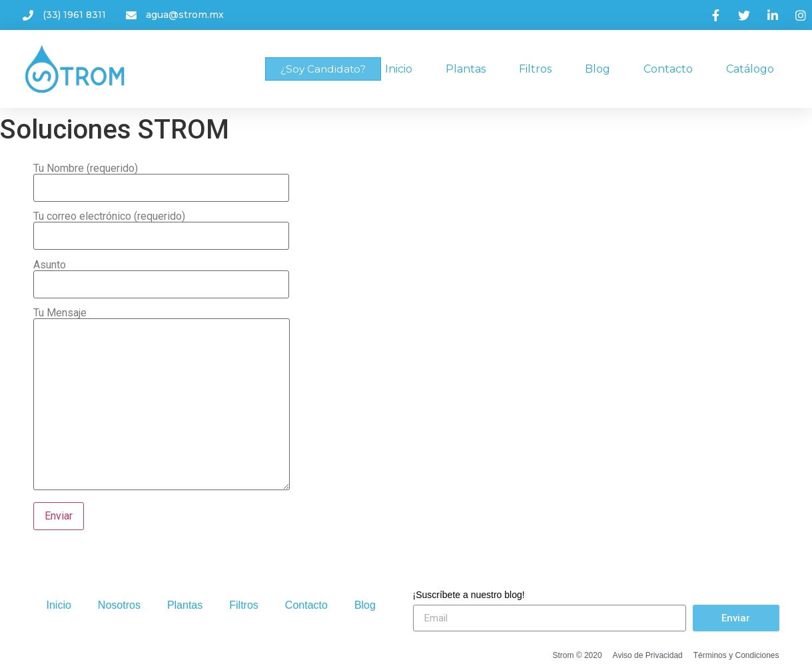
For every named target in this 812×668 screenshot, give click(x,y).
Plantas (466, 69)
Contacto (668, 69)
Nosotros (119, 605)
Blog (598, 69)
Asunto (161, 275)
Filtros (535, 69)
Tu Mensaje (162, 400)
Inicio (399, 69)
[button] (323, 69)
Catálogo (750, 69)
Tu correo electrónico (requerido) (161, 226)
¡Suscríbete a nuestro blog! (469, 595)
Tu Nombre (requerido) (161, 178)
